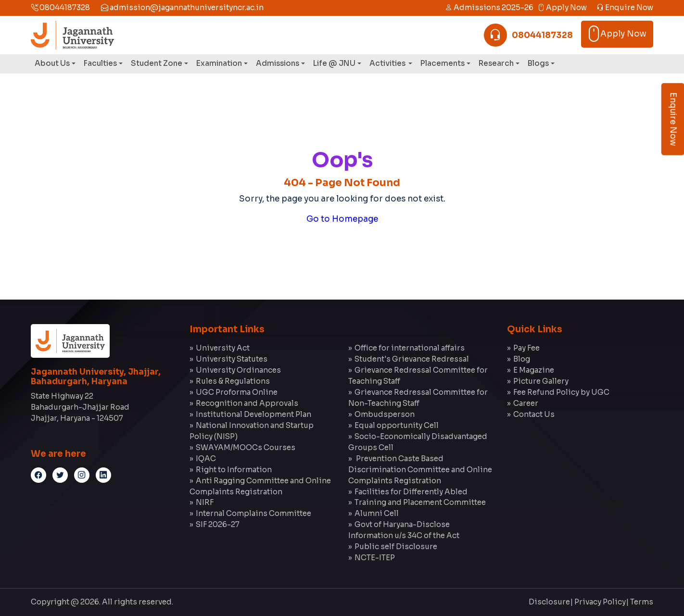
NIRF (205, 502)
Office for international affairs (410, 348)
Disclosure (549, 602)
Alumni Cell (377, 513)
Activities (388, 63)
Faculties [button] (100, 63)
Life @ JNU (334, 63)
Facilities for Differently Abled (411, 492)
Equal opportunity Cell (397, 425)
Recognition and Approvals (247, 403)
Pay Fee (526, 348)
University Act (223, 348)
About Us (52, 63)
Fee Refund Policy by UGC (561, 392)
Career (526, 403)
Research (496, 63)
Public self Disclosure (396, 547)
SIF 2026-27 (218, 524)
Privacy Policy (600, 602)
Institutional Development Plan (253, 414)
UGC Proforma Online (237, 392)
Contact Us (534, 414)
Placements (443, 63)
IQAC (206, 459)
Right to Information (234, 470)
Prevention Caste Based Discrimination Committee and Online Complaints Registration (420, 470)
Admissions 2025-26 (489, 7)
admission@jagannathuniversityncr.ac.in (182, 7)
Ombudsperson (385, 414)
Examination (219, 63)
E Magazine (534, 370)
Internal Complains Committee (253, 513)
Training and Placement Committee (420, 502)
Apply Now (562, 7)
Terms (642, 602)
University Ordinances (238, 370)
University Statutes (232, 359)
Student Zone (157, 63)
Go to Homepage (342, 219)
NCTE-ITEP (375, 558)
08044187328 (60, 7)
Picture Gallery (541, 381)
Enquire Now (625, 7)
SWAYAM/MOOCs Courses (246, 447)
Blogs (538, 63)
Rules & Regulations (233, 381)
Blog (522, 359)
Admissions (278, 63)
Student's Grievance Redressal (412, 359)
